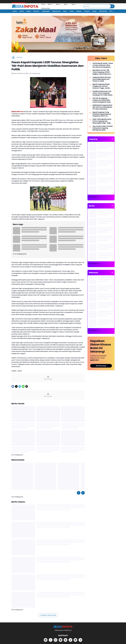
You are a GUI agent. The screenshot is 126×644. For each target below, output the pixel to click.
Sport (74, 4)
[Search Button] (113, 6)
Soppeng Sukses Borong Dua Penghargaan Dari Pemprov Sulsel (102, 79)
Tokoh (72, 11)
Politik (22, 11)
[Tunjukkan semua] (112, 139)
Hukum (29, 11)
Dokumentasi (46, 8)
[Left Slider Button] (79, 493)
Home (43, 4)
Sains (65, 11)
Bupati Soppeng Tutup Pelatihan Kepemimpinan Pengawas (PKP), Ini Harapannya (102, 114)
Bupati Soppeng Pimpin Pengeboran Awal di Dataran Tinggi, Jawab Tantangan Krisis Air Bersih (102, 86)
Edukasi (79, 11)
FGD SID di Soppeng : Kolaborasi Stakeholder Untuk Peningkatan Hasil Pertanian (101, 100)
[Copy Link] (27, 386)
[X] (16, 386)
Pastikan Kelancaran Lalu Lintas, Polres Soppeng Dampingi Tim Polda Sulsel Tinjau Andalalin (102, 93)
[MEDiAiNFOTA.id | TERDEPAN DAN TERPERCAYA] (63, 627)
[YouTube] (61, 640)
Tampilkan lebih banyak (48, 615)
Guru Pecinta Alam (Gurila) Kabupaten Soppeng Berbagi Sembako (103, 128)
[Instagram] (56, 640)
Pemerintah (103, 11)
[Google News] (65, 640)
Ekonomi (36, 11)
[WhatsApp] (23, 386)
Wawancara (56, 11)
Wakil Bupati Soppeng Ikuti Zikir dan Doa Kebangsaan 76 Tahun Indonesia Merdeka (102, 107)
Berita (51, 4)
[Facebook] (13, 386)
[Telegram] (20, 386)
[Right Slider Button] (113, 11)
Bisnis (59, 4)
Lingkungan (46, 11)
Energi (94, 11)
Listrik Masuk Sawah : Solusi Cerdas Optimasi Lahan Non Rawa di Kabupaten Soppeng (103, 65)
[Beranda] (13, 57)
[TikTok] (70, 640)
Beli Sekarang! (101, 366)
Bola (67, 4)
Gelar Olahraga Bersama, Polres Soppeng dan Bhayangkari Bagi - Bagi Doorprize (102, 121)
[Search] (97, 6)
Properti (87, 11)
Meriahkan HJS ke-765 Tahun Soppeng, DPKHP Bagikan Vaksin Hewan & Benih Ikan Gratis (102, 72)
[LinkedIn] (75, 640)
